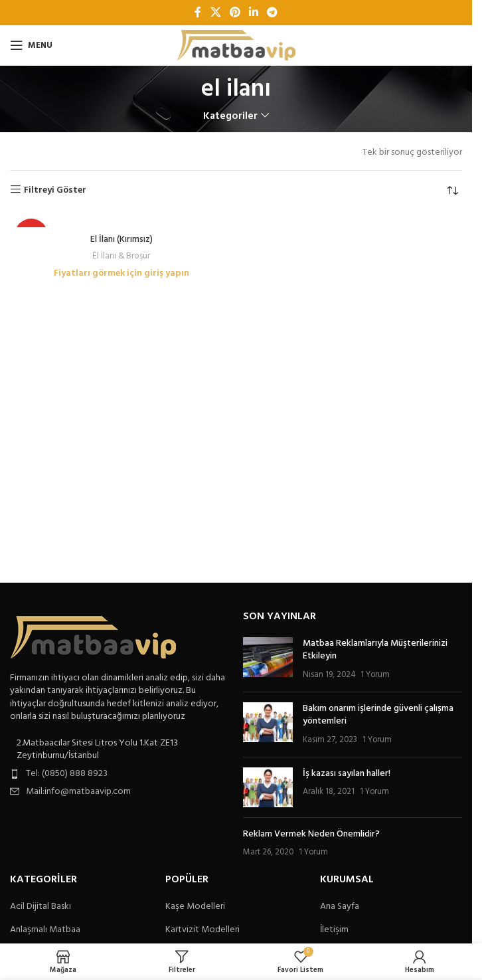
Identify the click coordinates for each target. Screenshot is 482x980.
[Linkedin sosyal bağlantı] (254, 13)
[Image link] (93, 637)
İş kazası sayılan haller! (347, 774)
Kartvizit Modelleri (202, 930)
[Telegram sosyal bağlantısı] (273, 13)
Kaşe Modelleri (195, 907)
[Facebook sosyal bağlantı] (198, 13)
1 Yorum (375, 675)
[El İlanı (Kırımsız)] (121, 221)
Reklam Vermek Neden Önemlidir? (311, 834)
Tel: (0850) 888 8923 (67, 774)
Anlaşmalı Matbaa (45, 930)
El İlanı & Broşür (121, 256)
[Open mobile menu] (31, 45)
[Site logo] (236, 46)
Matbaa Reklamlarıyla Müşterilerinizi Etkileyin (375, 650)
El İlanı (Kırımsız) (121, 240)
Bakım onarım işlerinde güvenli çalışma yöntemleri (378, 715)
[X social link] (215, 13)
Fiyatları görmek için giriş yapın (121, 273)
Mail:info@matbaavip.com (78, 792)
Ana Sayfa (340, 907)
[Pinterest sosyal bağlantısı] (235, 13)
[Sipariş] (452, 191)
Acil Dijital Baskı (40, 907)
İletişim (334, 930)
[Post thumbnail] (268, 659)
